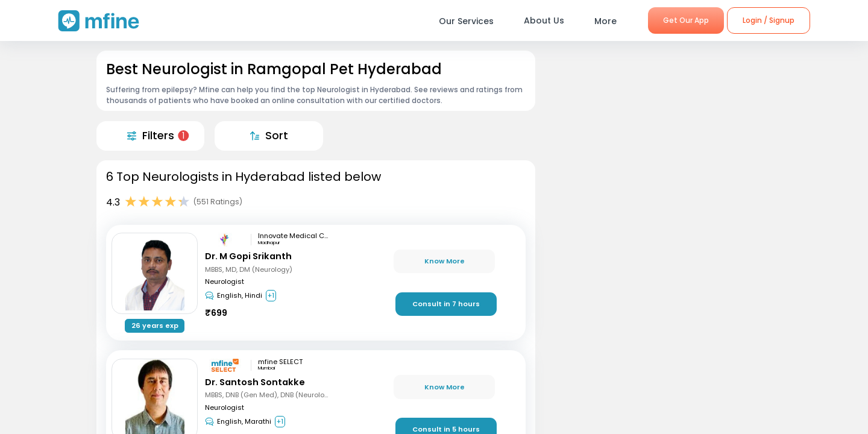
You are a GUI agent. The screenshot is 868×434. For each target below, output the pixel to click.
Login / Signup (769, 20)
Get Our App (686, 20)
